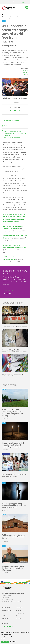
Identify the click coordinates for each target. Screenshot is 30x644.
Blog (17, 616)
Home (2, 14)
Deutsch (26, 72)
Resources (18, 610)
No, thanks (13, 642)
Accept (5, 642)
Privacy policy (6, 285)
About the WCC (6, 608)
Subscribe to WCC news (13, 120)
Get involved (19, 608)
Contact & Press (20, 613)
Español (26, 74)
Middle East (7, 126)
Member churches (7, 610)
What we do (5, 618)
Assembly (18, 618)
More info (3, 639)
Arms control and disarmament (12, 131)
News (6, 14)
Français (26, 70)
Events (3, 616)
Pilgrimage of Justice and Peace (12, 137)
